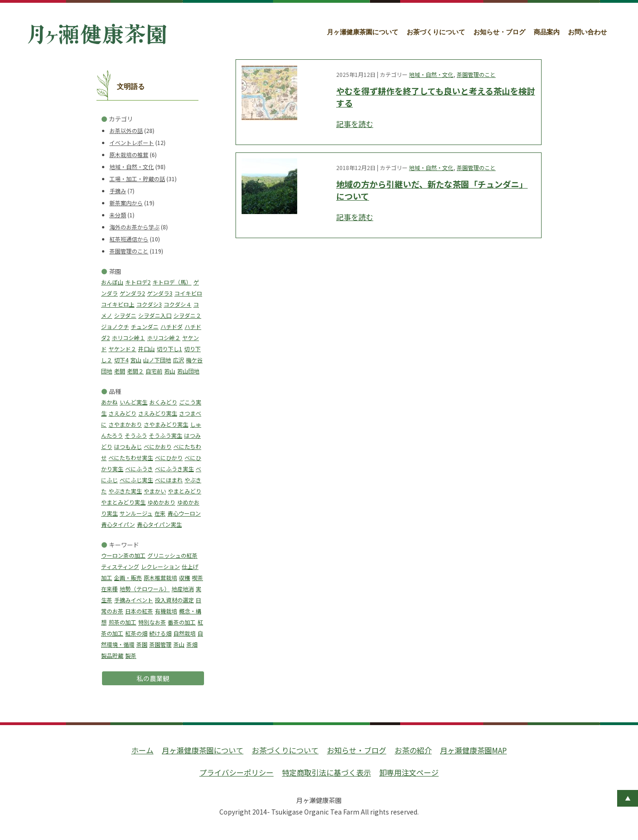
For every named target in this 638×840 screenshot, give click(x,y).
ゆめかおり (161, 502)
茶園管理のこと (129, 251)
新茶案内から (126, 203)
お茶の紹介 (413, 750)
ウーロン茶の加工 (123, 555)
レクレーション (160, 566)
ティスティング (120, 566)
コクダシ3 (149, 304)
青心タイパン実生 (159, 524)
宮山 (136, 360)
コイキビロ (188, 293)
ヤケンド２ (122, 349)
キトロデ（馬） (172, 282)
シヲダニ (125, 315)
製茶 (131, 655)
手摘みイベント (134, 600)
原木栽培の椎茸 (129, 155)
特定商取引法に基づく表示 (326, 772)
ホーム (142, 750)
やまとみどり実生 (123, 502)
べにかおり (158, 446)
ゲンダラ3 (160, 293)
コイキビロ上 (118, 304)
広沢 (179, 360)
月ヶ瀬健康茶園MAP (473, 750)
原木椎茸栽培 (160, 578)
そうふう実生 (166, 435)
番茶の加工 (182, 622)
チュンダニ (145, 326)
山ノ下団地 (157, 360)
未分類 (118, 215)
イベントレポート (132, 142)
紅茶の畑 (136, 633)
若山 (170, 371)
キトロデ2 (138, 282)
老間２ (135, 371)
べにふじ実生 (136, 480)
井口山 (147, 349)
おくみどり (163, 402)
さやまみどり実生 (166, 424)
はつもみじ (128, 446)
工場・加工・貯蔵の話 (137, 179)
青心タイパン (118, 524)
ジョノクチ (115, 326)
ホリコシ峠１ (128, 338)
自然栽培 (185, 633)
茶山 (179, 644)
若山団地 (188, 371)
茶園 (142, 644)
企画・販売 (128, 578)
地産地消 (183, 589)
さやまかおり (125, 424)
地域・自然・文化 (132, 167)
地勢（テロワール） (145, 589)
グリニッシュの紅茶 (172, 555)
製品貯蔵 (112, 655)
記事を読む (355, 124)
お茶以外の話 (126, 130)
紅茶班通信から (129, 239)
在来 (160, 513)
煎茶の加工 (122, 622)
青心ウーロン (184, 513)
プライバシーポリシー (236, 772)
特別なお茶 (152, 622)
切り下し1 (169, 349)
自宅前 (154, 371)
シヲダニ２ (187, 315)
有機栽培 (166, 611)
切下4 (121, 360)
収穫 (185, 578)
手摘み (118, 191)
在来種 (109, 589)
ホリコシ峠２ (164, 338)
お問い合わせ (587, 32)
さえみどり (122, 413)
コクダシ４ (178, 304)
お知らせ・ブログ (499, 32)
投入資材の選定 (174, 600)
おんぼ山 (112, 282)
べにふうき (139, 469)
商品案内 (547, 32)
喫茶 (198, 578)
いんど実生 (134, 402)
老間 (120, 371)
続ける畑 (160, 633)
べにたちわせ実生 (131, 458)
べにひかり (169, 458)
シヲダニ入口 (155, 315)
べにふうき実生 (174, 469)
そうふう (136, 435)
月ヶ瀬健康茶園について (363, 32)
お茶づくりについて (436, 32)
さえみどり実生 (158, 413)
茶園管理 (160, 644)
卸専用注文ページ (409, 772)
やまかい (155, 491)
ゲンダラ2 (132, 293)
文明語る (131, 87)
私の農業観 (153, 678)
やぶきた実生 (125, 491)
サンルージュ (136, 513)
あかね (109, 402)
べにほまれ (169, 480)
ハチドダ (172, 326)
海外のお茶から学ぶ (134, 227)
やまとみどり (185, 491)
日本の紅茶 (139, 611)
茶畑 (192, 644)
